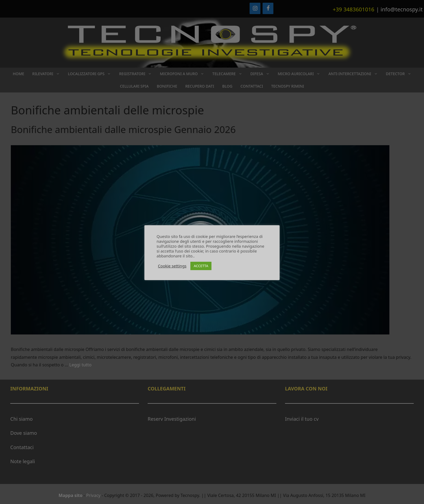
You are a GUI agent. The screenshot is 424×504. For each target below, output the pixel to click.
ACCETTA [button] (201, 266)
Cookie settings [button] (172, 266)
